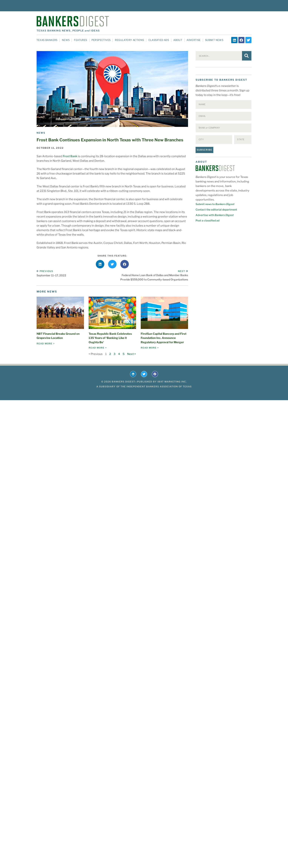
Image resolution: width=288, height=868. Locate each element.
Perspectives (101, 40)
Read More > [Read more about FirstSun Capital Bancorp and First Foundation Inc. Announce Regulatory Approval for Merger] (150, 348)
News (66, 40)
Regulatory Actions (129, 40)
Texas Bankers (47, 40)
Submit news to (215, 204)
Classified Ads (159, 40)
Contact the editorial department (216, 210)
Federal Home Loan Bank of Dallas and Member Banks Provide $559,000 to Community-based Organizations (154, 277)
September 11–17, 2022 (51, 275)
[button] (100, 264)
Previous (45, 271)
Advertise (194, 40)
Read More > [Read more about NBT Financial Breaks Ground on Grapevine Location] (46, 344)
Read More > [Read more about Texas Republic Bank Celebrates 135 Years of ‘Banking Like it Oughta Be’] (98, 348)
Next (183, 271)
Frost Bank (70, 156)
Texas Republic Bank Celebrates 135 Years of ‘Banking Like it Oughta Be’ (110, 338)
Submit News (214, 40)
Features (80, 40)
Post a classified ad (207, 220)
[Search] (247, 56)
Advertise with (215, 215)
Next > (131, 354)
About (178, 40)
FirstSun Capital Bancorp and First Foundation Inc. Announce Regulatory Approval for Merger (164, 338)
